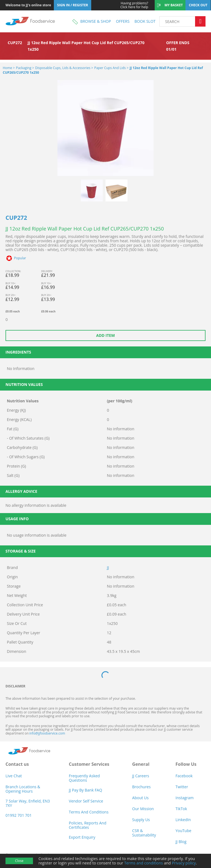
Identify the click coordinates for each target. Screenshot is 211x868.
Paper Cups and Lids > (111, 68)
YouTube (184, 831)
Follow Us (186, 764)
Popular (20, 258)
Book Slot (145, 21)
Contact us (17, 764)
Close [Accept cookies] (19, 861)
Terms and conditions (144, 863)
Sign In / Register (73, 5)
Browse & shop (96, 21)
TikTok (181, 809)
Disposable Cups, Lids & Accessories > (64, 68)
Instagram (185, 798)
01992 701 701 (19, 815)
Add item (105, 335)
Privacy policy (184, 863)
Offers (123, 21)
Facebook (184, 776)
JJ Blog (181, 842)
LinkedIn (183, 820)
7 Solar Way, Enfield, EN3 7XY (28, 803)
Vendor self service (86, 801)
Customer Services (89, 764)
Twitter (182, 787)
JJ (108, 567)
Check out (198, 5)
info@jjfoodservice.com (47, 733)
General (141, 764)
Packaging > (25, 68)
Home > (9, 68)
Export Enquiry (82, 837)
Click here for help (131, 5)
